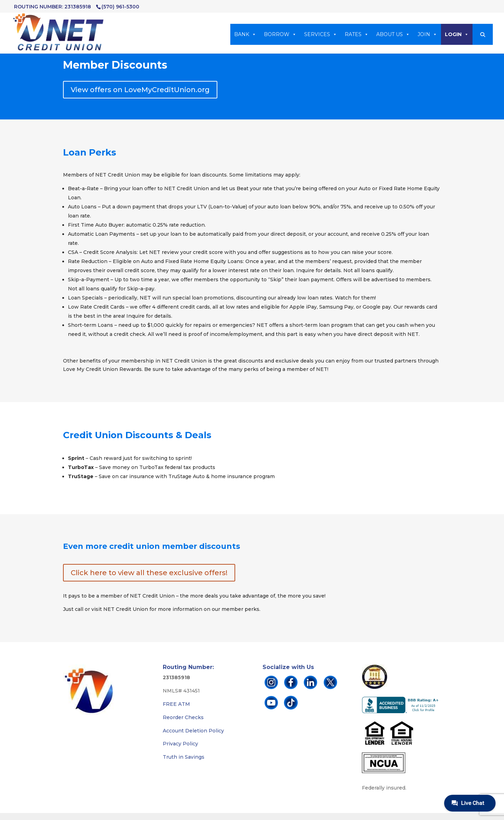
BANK (245, 34)
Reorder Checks (183, 717)
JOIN (427, 34)
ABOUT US (393, 34)
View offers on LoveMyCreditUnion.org (140, 90)
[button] (483, 35)
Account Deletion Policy (193, 731)
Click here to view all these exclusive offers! (149, 573)
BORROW (280, 34)
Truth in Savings (184, 757)
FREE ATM (176, 704)
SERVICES (321, 34)
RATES (357, 34)
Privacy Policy (180, 744)
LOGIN (457, 34)
